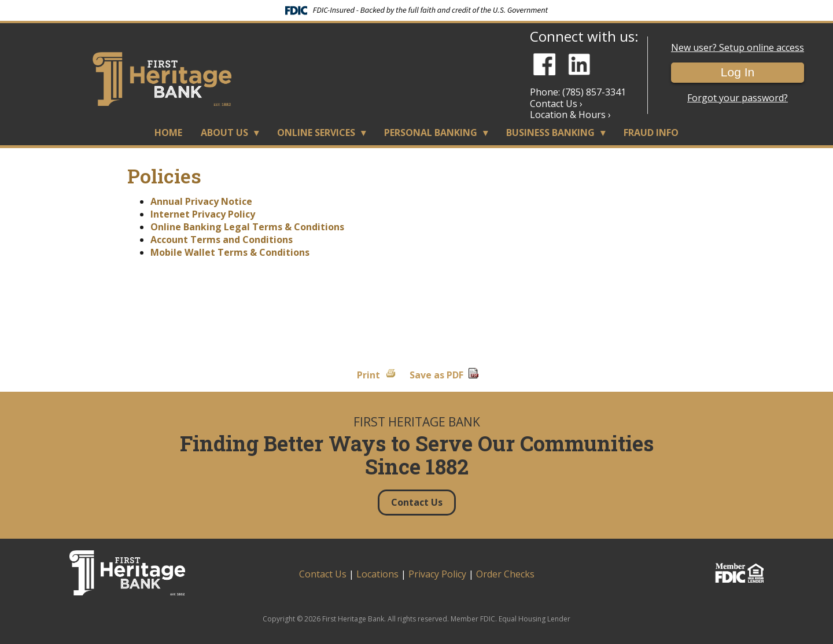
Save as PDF (436, 375)
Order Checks (505, 574)
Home (168, 133)
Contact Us (323, 574)
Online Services (316, 133)
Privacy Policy (437, 574)
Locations (377, 574)
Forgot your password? (738, 98)
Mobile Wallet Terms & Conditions (230, 252)
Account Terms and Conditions (222, 240)
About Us (224, 133)
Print (368, 375)
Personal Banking (431, 133)
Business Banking (550, 133)
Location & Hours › (570, 115)
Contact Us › (556, 104)
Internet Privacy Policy (203, 214)
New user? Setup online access (738, 48)
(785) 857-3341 (594, 92)
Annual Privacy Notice (201, 201)
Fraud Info (651, 133)
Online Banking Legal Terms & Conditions (247, 227)
